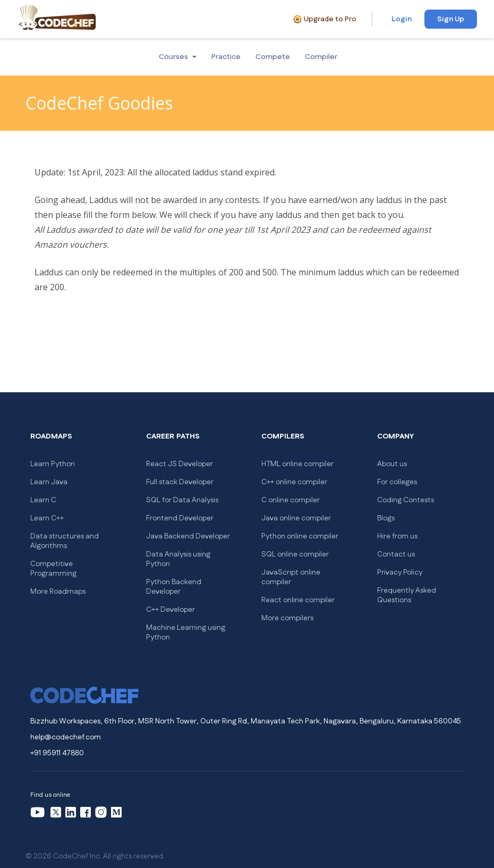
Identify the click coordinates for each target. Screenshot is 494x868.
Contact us (396, 554)
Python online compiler (300, 536)
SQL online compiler (295, 554)
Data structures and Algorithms (65, 541)
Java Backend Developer (188, 536)
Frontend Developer (180, 518)
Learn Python (53, 464)
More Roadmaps (58, 592)
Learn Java (49, 482)
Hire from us (397, 536)
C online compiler (291, 500)
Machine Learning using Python (186, 633)
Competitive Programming (53, 569)
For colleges (397, 482)
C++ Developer (171, 610)
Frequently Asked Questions (407, 595)
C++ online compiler (294, 482)
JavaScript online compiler (291, 577)
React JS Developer (180, 464)
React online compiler (298, 600)
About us (392, 464)
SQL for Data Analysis (182, 500)
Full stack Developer (180, 482)
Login (402, 19)
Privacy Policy (400, 572)
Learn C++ (47, 518)
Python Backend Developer (174, 587)
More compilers (287, 618)
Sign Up (451, 19)
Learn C (43, 500)
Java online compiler (296, 518)
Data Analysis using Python (178, 559)
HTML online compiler (297, 464)
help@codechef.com (66, 737)
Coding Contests (406, 500)
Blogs (386, 518)
